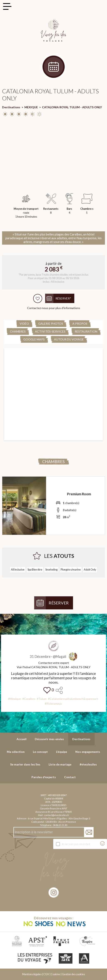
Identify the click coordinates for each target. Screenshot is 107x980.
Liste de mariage (60, 764)
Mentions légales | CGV (36, 974)
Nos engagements (88, 752)
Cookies (55, 974)
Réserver (59, 603)
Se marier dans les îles (25, 764)
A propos (80, 324)
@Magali (60, 656)
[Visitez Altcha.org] (102, 845)
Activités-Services (50, 331)
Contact (70, 777)
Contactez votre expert (54, 663)
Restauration (86, 331)
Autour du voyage (69, 339)
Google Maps (34, 339)
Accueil (22, 739)
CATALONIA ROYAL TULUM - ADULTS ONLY (72, 107)
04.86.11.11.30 (60, 825)
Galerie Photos (51, 324)
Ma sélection (16, 752)
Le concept (40, 752)
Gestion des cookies (73, 974)
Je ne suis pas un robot (76, 844)
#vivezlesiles (88, 764)
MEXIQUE (31, 107)
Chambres (18, 331)
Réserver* (63, 298)
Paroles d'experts (44, 777)
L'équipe (62, 752)
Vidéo (24, 324)
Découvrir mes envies (49, 739)
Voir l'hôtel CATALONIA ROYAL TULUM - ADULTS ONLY (54, 667)
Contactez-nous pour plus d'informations (54, 308)
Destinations (11, 107)
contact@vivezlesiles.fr (57, 815)
